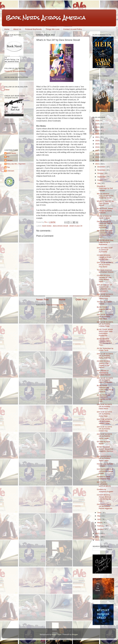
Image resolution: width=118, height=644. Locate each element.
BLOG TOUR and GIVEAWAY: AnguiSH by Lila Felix (104, 398)
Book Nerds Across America (46, 18)
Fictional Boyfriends (33, 29)
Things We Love (52, 29)
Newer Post (42, 299)
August (100, 180)
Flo (8, 158)
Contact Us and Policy (73, 29)
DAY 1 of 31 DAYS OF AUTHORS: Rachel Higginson (105, 506)
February (101, 526)
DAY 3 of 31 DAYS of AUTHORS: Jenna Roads (105, 471)
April (99, 519)
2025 (97, 124)
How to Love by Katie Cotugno (105, 465)
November (102, 170)
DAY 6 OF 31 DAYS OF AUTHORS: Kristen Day (104, 429)
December (102, 167)
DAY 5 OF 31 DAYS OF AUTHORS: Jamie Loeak (104, 436)
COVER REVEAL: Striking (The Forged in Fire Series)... (104, 364)
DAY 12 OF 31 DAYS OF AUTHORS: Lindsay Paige (105, 324)
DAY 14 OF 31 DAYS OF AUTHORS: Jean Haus (105, 317)
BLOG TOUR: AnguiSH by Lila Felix (104, 309)
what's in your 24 (76, 226)
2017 (97, 151)
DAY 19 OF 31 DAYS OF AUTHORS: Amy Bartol (105, 265)
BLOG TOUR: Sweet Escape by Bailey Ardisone (105, 211)
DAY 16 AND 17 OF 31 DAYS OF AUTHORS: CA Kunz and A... (104, 288)
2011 (97, 537)
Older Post (81, 299)
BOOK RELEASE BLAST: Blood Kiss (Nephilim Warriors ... (105, 450)
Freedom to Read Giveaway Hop (104, 478)
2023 (97, 131)
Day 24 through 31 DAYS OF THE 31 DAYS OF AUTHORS (105, 224)
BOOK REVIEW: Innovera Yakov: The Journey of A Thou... (104, 342)
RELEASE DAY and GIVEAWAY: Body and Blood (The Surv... (105, 234)
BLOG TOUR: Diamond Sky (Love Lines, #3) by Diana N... (105, 389)
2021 (97, 137)
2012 (97, 533)
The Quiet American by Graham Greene (105, 271)
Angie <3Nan (56, 634)
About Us (17, 29)
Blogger (75, 634)
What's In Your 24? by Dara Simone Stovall (105, 203)
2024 (97, 127)
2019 (97, 144)
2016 (97, 154)
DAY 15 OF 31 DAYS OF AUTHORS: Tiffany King (105, 296)
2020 (97, 141)
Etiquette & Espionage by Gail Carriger (105, 188)
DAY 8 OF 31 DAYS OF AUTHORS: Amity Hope (104, 414)
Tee (8, 168)
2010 (97, 540)
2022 (97, 134)
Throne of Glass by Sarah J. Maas (104, 217)
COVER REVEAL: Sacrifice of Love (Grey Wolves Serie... (104, 279)
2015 (97, 157)
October (101, 173)
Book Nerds (11, 154)
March (100, 523)
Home (7, 29)
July (99, 183)
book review (47, 226)
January (101, 529)
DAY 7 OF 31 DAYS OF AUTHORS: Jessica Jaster (104, 421)
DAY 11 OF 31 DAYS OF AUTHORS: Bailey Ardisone (105, 356)
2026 (97, 121)
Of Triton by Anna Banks (104, 443)
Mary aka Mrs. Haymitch (16, 165)
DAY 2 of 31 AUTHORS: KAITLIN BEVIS (104, 484)
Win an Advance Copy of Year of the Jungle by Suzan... (105, 196)
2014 (97, 161)
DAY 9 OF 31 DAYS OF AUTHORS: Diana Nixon (104, 406)
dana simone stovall (61, 226)
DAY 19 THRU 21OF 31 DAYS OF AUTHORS (105, 250)
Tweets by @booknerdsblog (15, 72)
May (99, 516)
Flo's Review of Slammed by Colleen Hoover (104, 373)
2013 (97, 164)
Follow (7, 91)
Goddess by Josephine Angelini (105, 490)
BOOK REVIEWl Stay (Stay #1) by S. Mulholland (105, 242)
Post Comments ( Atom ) (56, 305)
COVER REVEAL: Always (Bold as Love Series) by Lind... (104, 498)
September (102, 177)
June (99, 513)
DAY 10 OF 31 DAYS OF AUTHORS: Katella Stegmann (105, 380)
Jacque (10, 161)
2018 (97, 147)
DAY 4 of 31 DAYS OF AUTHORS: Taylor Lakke (104, 458)
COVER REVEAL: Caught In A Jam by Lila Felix (104, 257)
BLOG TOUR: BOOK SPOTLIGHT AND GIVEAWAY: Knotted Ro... (105, 333)
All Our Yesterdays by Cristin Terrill (105, 349)
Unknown (11, 172)
